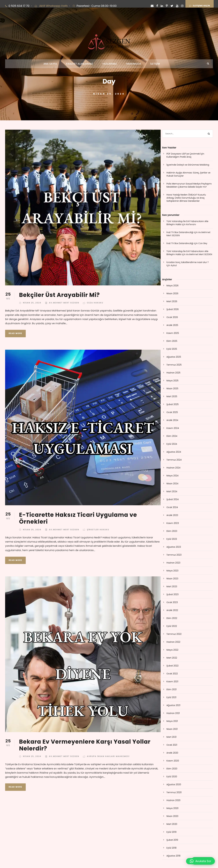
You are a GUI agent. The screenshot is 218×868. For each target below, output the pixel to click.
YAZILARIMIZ (110, 64)
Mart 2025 (172, 396)
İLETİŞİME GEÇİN (200, 6)
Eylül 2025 (172, 349)
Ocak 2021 (172, 745)
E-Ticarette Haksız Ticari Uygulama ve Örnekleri (78, 518)
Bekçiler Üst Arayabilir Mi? (59, 295)
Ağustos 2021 (174, 705)
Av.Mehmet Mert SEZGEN (64, 303)
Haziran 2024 (174, 468)
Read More (15, 333)
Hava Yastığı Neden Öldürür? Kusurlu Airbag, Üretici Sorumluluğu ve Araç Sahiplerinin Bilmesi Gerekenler (186, 198)
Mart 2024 (172, 491)
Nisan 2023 (172, 579)
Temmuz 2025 (174, 365)
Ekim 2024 (172, 436)
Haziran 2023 (174, 563)
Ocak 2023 (172, 602)
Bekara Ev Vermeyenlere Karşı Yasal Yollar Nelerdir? (85, 745)
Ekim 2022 (172, 618)
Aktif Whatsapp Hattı (53, 6)
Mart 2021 (172, 737)
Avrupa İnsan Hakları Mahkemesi (108, 756)
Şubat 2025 (173, 404)
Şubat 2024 (173, 499)
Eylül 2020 (172, 777)
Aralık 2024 (172, 420)
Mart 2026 (172, 301)
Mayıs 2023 (172, 571)
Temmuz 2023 (174, 555)
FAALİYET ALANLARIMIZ (80, 64)
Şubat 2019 (172, 840)
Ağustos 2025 (174, 357)
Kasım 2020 (173, 761)
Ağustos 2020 (174, 784)
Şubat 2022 (173, 666)
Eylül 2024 (172, 444)
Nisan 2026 (172, 293)
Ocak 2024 (172, 507)
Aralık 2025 (172, 325)
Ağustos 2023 (174, 547)
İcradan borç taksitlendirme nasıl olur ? (188, 262)
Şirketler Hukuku (98, 530)
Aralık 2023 (172, 515)
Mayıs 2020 (173, 808)
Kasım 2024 (173, 428)
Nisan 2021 (172, 729)
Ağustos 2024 (174, 452)
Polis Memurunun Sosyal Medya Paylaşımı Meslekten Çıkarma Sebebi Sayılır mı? (189, 185)
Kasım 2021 (172, 682)
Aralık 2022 (172, 610)
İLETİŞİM (155, 64)
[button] (200, 861)
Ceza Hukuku (95, 303)
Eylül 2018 (172, 848)
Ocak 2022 (172, 674)
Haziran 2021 (173, 713)
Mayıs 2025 (173, 381)
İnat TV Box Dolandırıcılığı (180, 232)
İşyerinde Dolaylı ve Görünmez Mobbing (188, 165)
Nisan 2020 (172, 816)
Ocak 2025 (172, 412)
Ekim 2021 (172, 689)
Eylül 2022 (172, 626)
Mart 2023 (172, 586)
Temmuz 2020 (174, 792)
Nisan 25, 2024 (32, 303)
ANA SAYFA (50, 64)
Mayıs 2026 (173, 286)
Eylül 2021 (171, 697)
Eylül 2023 (172, 539)
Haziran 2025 (174, 373)
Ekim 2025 (172, 341)
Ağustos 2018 (174, 856)
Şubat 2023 (173, 594)
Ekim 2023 (172, 531)
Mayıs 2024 (173, 476)
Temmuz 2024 (174, 460)
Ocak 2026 (172, 317)
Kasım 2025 (173, 333)
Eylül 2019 (172, 832)
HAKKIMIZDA (134, 64)
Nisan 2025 (172, 389)
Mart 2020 (172, 824)
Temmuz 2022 (174, 634)
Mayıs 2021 (172, 721)
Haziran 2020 (174, 800)
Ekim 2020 (172, 769)
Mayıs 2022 (172, 650)
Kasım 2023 (173, 523)
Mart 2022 (172, 658)
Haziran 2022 (173, 642)
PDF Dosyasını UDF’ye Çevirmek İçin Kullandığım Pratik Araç (185, 155)
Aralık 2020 (172, 753)
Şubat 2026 (173, 309)
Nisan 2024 (172, 484)
